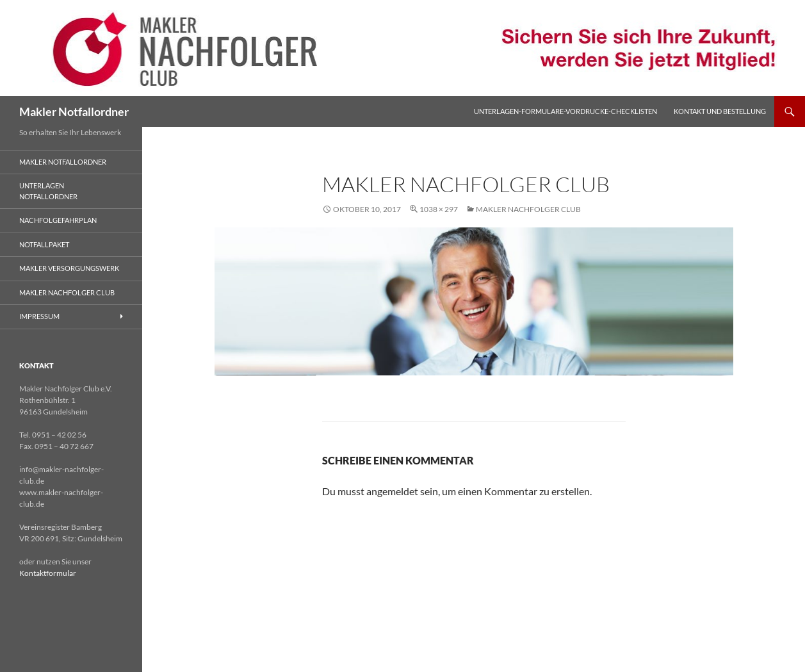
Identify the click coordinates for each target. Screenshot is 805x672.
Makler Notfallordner (74, 111)
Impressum (39, 316)
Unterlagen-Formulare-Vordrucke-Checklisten (565, 111)
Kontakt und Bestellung (720, 111)
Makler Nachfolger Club (528, 209)
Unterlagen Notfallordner (48, 191)
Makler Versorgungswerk (69, 268)
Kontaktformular (48, 573)
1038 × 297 (439, 209)
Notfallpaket (44, 244)
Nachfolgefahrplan (58, 220)
